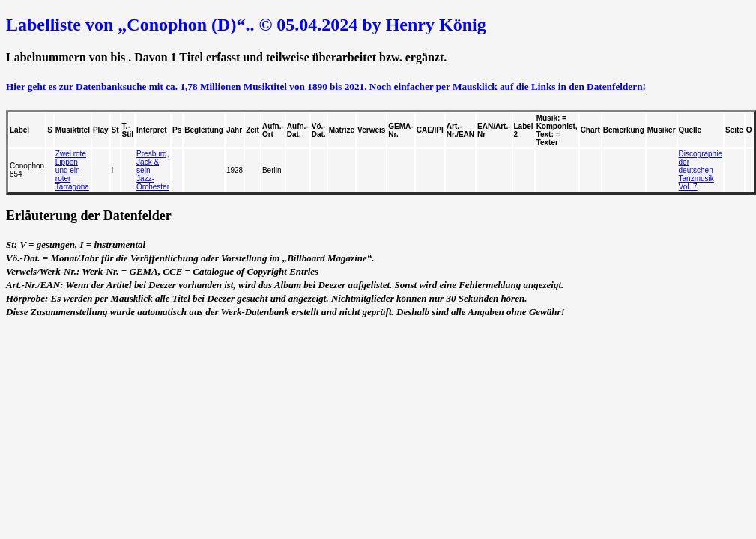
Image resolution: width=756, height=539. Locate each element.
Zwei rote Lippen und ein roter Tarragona (72, 170)
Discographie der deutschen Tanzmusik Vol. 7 (701, 170)
